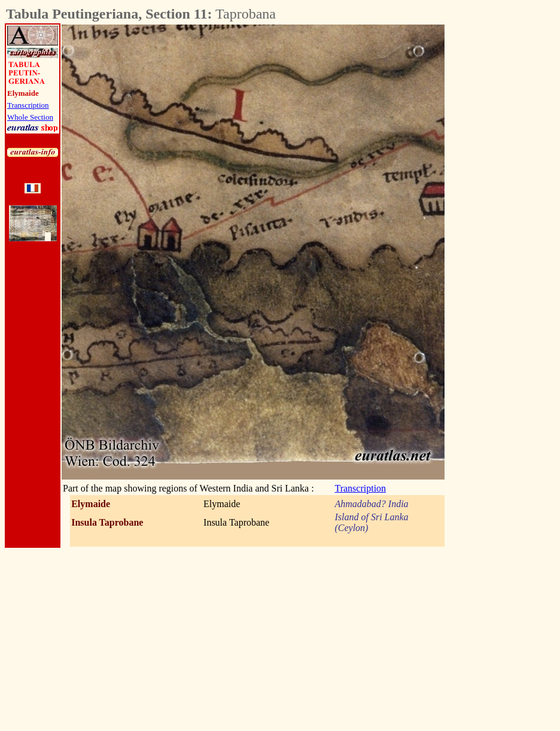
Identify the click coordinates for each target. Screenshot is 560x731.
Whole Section (30, 117)
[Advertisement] (511, 204)
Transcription (28, 105)
